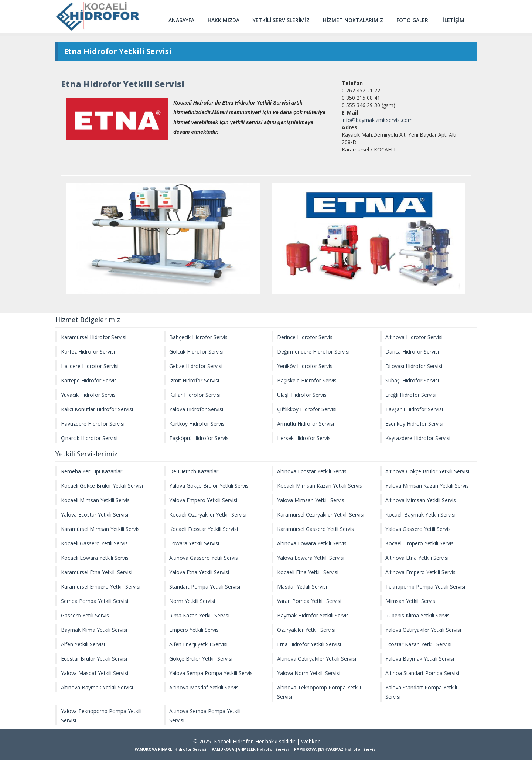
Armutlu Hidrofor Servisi (306, 424)
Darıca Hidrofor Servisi (412, 352)
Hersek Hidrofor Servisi (304, 438)
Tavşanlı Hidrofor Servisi (414, 409)
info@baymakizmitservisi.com (377, 120)
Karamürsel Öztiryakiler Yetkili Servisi (321, 514)
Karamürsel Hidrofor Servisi (94, 337)
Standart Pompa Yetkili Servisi (205, 587)
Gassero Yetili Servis (85, 615)
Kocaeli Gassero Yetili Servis (94, 543)
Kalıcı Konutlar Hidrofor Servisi (97, 409)
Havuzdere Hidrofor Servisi (93, 424)
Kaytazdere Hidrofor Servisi (418, 438)
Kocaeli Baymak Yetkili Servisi (420, 514)
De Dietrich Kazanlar (194, 471)
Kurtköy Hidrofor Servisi (197, 424)
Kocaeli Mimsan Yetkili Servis (95, 500)
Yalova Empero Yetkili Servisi (203, 500)
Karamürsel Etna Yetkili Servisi (97, 572)
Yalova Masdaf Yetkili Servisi (95, 673)
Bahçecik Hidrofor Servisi (199, 337)
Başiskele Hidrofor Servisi (307, 380)
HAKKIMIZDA (224, 20)
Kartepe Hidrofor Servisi (89, 380)
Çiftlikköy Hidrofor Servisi (307, 409)
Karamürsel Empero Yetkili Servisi (101, 587)
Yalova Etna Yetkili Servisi (199, 572)
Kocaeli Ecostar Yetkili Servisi (204, 529)
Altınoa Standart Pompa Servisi (422, 673)
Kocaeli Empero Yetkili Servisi (420, 543)
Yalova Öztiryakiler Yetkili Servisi (423, 630)
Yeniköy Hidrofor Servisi (305, 366)
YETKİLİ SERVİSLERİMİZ (281, 20)
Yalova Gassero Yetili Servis (418, 529)
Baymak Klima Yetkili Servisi (94, 630)
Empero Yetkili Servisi (195, 630)
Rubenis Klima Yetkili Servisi (418, 615)
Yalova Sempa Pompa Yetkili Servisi (212, 673)
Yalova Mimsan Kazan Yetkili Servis (427, 486)
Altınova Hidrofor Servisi (414, 337)
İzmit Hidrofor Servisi (194, 380)
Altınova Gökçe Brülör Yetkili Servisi (427, 471)
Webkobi (311, 741)
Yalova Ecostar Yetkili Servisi (95, 514)
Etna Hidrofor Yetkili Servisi (309, 644)
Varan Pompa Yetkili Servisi (309, 601)
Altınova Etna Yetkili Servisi (417, 558)
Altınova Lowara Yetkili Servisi (312, 543)
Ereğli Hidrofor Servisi (411, 395)
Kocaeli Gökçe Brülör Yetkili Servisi (102, 486)
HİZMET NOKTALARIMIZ (353, 20)
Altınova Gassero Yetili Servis (204, 558)
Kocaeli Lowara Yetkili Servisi (95, 558)
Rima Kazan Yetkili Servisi (199, 615)
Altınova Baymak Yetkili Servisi (97, 687)
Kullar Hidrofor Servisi (195, 395)
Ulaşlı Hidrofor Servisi (302, 395)
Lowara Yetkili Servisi (194, 543)
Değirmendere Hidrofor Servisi (313, 352)
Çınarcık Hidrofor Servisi (89, 438)
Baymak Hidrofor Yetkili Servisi (313, 615)
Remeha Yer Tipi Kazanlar (92, 471)
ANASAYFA (181, 20)
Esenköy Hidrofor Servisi (414, 424)
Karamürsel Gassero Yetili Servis (316, 529)
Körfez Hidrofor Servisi (88, 352)
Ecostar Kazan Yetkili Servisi (418, 644)
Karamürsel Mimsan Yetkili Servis (100, 529)
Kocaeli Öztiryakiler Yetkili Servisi (208, 514)
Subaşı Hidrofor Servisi (412, 380)
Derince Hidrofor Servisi (305, 337)
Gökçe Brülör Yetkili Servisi (201, 659)
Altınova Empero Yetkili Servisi (421, 572)
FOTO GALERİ (413, 20)
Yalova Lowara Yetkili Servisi (311, 558)
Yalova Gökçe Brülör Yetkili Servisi (209, 486)
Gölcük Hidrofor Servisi (196, 352)
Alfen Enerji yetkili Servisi (198, 644)
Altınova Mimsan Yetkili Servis (421, 500)
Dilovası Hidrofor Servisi (414, 366)
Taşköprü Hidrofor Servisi (199, 438)
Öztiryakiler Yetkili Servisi (306, 630)
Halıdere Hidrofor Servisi (90, 366)
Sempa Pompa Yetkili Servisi (95, 601)
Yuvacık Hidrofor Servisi (89, 395)
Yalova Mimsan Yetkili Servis (311, 500)
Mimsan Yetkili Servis (410, 601)
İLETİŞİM (454, 20)
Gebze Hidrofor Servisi (196, 366)
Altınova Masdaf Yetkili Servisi (204, 687)
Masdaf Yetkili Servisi (302, 587)
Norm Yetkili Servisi (192, 601)
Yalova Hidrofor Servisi (196, 409)
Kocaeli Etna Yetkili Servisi (308, 572)
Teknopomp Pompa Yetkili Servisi (425, 587)
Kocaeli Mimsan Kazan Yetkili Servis (320, 486)
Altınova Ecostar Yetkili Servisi (312, 471)
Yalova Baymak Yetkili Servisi (420, 659)
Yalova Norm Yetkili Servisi (309, 673)
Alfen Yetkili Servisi (83, 644)
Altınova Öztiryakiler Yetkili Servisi (317, 659)
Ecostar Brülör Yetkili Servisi (94, 659)
